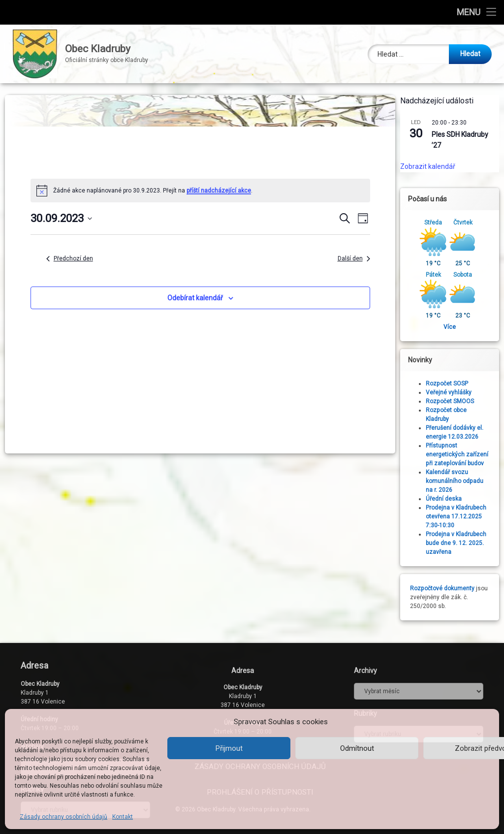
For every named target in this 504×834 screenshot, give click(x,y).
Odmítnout (357, 748)
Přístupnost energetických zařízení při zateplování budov (461, 454)
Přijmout (229, 748)
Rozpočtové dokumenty (447, 588)
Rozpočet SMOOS (454, 401)
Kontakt (123, 817)
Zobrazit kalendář (432, 166)
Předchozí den (70, 258)
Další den (354, 258)
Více (454, 327)
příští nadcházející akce (219, 191)
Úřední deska (448, 499)
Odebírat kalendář (195, 298)
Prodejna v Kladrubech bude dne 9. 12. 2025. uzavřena (460, 543)
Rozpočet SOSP (451, 384)
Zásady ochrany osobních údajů (63, 817)
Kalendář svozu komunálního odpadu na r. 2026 (459, 481)
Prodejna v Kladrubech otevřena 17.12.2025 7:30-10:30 (460, 516)
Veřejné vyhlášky (453, 392)
